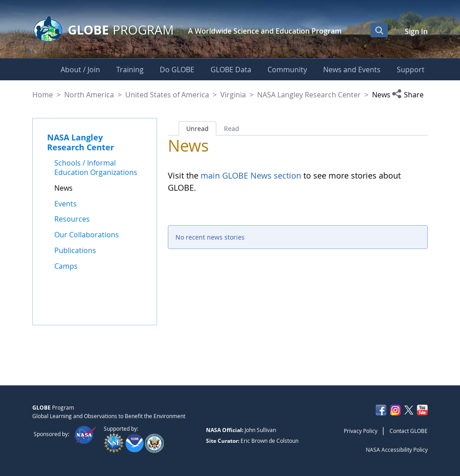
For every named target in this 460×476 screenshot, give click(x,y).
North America (89, 95)
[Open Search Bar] (379, 30)
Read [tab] (232, 129)
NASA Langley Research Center (309, 95)
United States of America (167, 95)
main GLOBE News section (250, 175)
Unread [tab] (197, 129)
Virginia (233, 95)
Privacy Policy (361, 431)
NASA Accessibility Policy (397, 450)
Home (43, 95)
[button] (410, 95)
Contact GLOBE (409, 431)
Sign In (416, 31)
